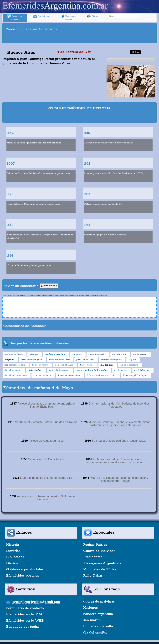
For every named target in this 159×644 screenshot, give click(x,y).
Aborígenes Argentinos (102, 563)
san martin (92, 620)
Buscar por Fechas (15, 18)
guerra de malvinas (99, 602)
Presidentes (93, 557)
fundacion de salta (98, 626)
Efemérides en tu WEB (25, 621)
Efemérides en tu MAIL (25, 614)
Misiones (91, 608)
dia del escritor (95, 633)
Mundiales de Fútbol (100, 569)
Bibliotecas (15, 557)
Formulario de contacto (25, 608)
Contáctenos (41, 16)
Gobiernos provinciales (25, 569)
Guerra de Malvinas (99, 551)
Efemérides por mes (23, 576)
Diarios (93, 16)
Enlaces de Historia (68, 18)
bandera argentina (98, 614)
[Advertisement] (80, 38)
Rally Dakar (93, 576)
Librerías (13, 551)
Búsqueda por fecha (22, 627)
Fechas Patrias (95, 545)
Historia (13, 545)
